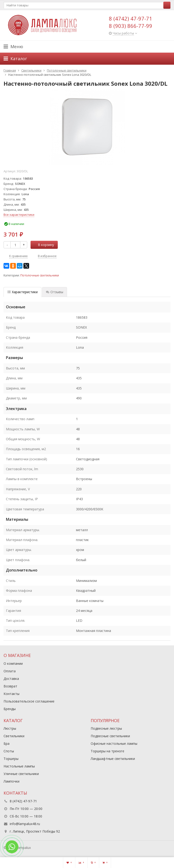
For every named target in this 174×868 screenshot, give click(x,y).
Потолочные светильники (40, 275)
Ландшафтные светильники (113, 759)
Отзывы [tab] (55, 292)
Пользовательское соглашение (29, 701)
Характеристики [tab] (22, 292)
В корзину (43, 245)
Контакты (11, 694)
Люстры (10, 728)
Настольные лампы (19, 766)
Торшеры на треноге (107, 751)
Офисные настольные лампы (114, 743)
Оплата (10, 671)
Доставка (11, 679)
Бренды (10, 709)
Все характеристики (19, 215)
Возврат (10, 686)
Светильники (14, 736)
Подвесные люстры (106, 728)
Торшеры (11, 759)
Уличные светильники (21, 774)
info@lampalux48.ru (25, 824)
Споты (9, 751)
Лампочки (11, 781)
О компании (13, 663)
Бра (7, 743)
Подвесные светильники (110, 736)
